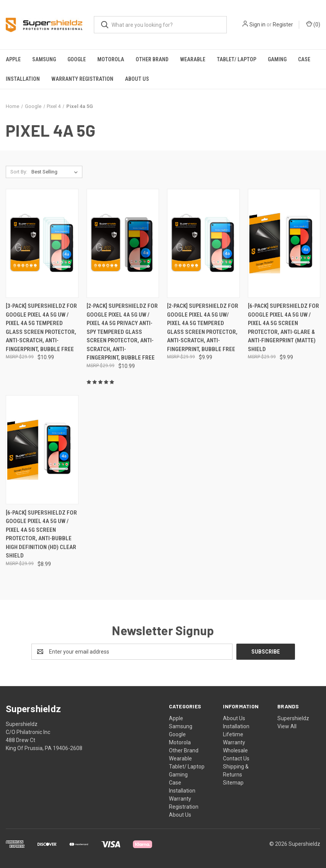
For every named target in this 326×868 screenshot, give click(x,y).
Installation (23, 79)
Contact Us (236, 758)
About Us (137, 79)
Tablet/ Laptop (237, 59)
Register (283, 25)
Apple (13, 59)
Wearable (193, 59)
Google (77, 59)
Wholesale (235, 750)
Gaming (277, 59)
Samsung (44, 59)
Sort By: (19, 172)
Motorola (111, 59)
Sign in (257, 25)
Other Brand (152, 59)
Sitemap (233, 783)
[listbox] (56, 172)
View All (287, 726)
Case (304, 59)
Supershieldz (293, 718)
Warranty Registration (82, 79)
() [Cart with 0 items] (313, 24)
